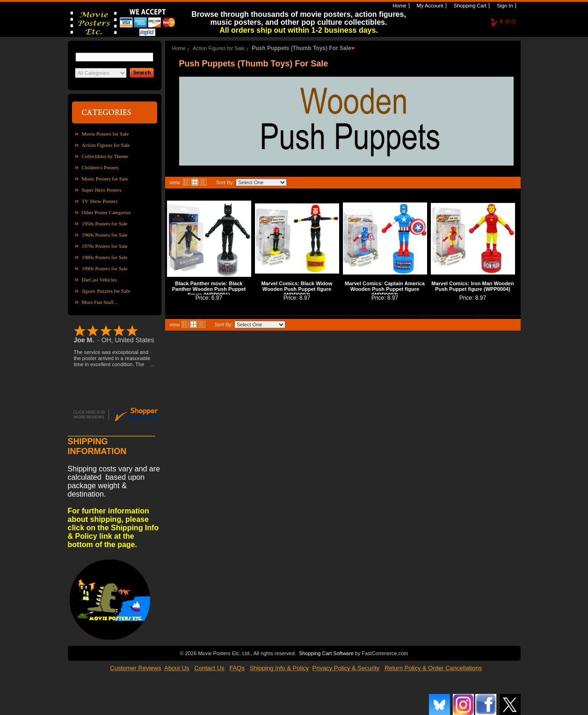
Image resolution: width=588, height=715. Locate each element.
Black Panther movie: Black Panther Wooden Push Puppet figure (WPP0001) (209, 289)
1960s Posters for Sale (105, 235)
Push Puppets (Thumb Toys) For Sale (301, 48)
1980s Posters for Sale (105, 257)
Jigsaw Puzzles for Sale (106, 291)
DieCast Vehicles (99, 280)
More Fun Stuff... (100, 302)
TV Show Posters (100, 201)
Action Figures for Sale (106, 145)
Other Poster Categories (106, 212)
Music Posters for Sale (105, 179)
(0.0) (508, 22)
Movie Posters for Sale (105, 134)
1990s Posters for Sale (105, 268)
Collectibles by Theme (105, 156)
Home (399, 6)
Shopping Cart (469, 6)
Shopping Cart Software (326, 653)
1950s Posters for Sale (105, 224)
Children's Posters (100, 167)
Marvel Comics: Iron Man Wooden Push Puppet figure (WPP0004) (472, 286)
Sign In (504, 6)
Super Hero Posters (102, 190)
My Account (429, 6)
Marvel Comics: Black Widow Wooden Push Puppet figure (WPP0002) (297, 289)
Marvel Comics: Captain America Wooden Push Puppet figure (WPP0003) (385, 289)
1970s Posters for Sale (105, 246)
